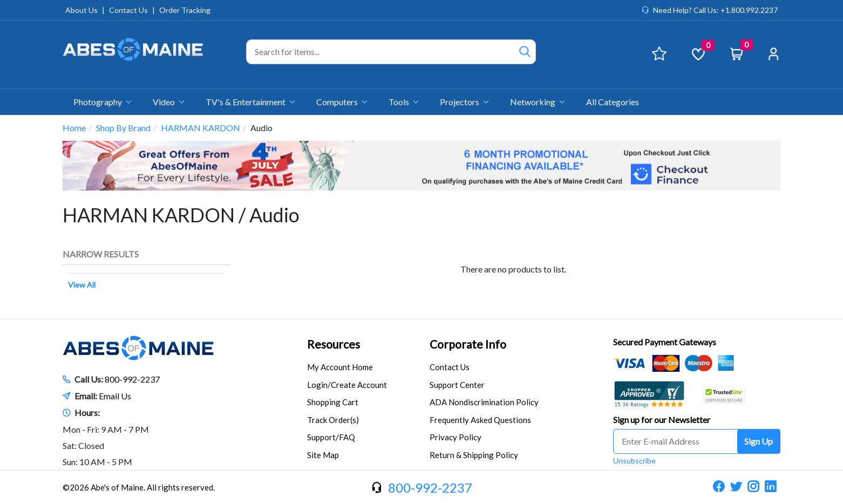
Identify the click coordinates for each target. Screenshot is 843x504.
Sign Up (759, 441)
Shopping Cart (333, 402)
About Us (81, 10)
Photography (102, 102)
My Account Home (340, 367)
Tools (403, 102)
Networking (537, 102)
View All (82, 285)
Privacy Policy (456, 437)
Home (74, 128)
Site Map (323, 455)
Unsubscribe (634, 461)
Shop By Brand (123, 128)
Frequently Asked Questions (480, 420)
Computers (342, 102)
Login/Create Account (347, 385)
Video (168, 102)
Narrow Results (101, 254)
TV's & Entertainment (250, 102)
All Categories (613, 102)
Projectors (464, 102)
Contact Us (128, 10)
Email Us (115, 396)
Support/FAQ (331, 437)
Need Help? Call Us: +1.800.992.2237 (715, 10)
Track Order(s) (333, 420)
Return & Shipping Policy (474, 455)
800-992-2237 (132, 379)
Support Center (457, 385)
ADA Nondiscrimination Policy (484, 402)
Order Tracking (185, 10)
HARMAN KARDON (200, 128)
